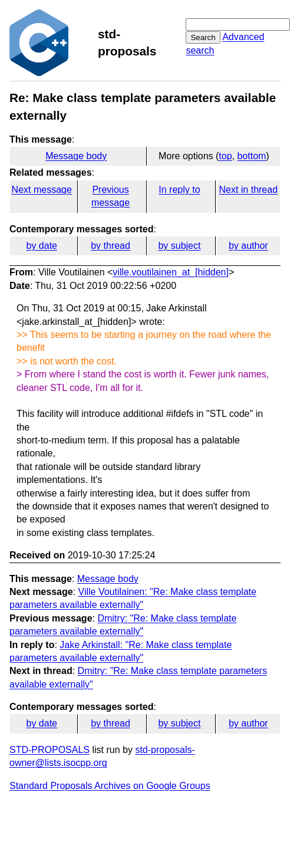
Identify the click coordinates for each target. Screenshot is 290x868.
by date (41, 246)
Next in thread (248, 190)
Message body (76, 156)
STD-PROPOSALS (50, 750)
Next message (42, 190)
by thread (111, 246)
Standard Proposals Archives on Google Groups (110, 786)
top (225, 156)
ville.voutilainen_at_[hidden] (171, 272)
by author (248, 246)
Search (203, 37)
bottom (251, 156)
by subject (179, 246)
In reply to (179, 190)
